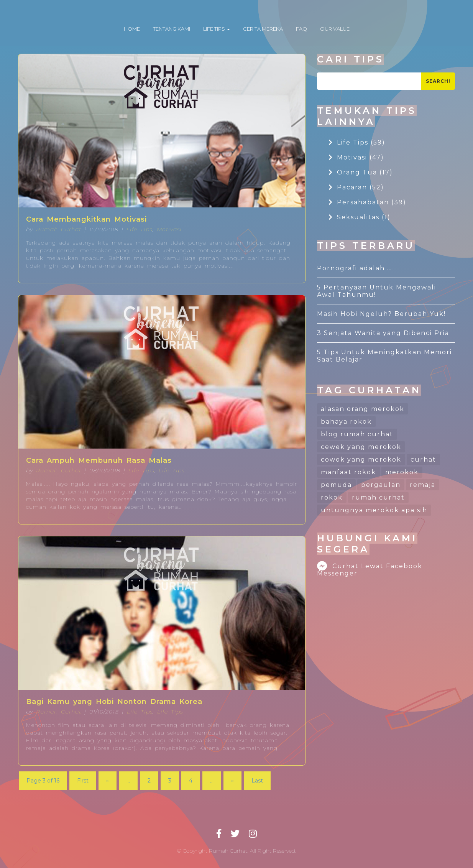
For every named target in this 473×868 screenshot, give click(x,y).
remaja (423, 485)
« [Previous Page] (108, 781)
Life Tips (139, 229)
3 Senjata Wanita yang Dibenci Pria (383, 333)
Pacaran (356, 187)
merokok (402, 472)
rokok (332, 497)
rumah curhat (378, 497)
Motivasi (169, 229)
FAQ (301, 29)
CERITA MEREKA (263, 29)
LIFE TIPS (217, 29)
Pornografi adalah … (355, 268)
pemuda (336, 485)
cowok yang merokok (361, 459)
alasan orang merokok (363, 409)
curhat (423, 459)
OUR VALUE (335, 29)
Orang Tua (361, 172)
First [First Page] (83, 781)
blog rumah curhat (357, 434)
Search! (438, 81)
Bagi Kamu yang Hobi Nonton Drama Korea (114, 702)
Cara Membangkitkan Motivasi (86, 219)
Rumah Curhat (59, 229)
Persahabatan (367, 202)
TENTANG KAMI (172, 29)
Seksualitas (360, 217)
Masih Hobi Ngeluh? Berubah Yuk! (381, 314)
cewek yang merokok (361, 447)
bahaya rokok (346, 422)
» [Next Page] (232, 781)
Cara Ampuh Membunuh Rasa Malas (99, 460)
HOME (132, 29)
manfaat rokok (348, 472)
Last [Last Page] (257, 781)
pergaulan (381, 485)
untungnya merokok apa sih (374, 510)
